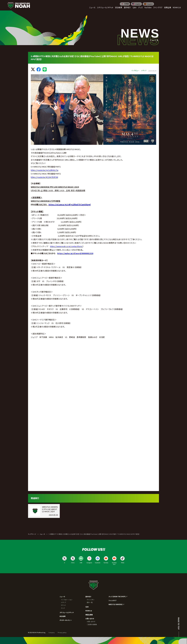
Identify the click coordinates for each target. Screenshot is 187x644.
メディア (63, 602)
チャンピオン (91, 600)
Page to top (179, 623)
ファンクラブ (112, 601)
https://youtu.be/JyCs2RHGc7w (45, 170)
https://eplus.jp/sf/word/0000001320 (75, 253)
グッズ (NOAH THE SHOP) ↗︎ (118, 597)
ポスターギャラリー (66, 620)
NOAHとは (89, 611)
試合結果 (63, 616)
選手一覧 (90, 602)
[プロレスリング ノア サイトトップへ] (19, 5)
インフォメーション (67, 600)
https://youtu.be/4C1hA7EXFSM (44, 177)
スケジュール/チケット (67, 612)
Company (52, 632)
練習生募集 (89, 615)
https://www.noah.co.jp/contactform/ (66, 246)
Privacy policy (62, 632)
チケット (63, 605)
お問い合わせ (90, 619)
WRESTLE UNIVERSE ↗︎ (116, 604)
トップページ (32, 534)
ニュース (42, 534)
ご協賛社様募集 (92, 624)
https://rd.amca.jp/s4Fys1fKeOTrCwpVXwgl (70, 204)
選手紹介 (88, 597)
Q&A (87, 607)
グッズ (63, 608)
